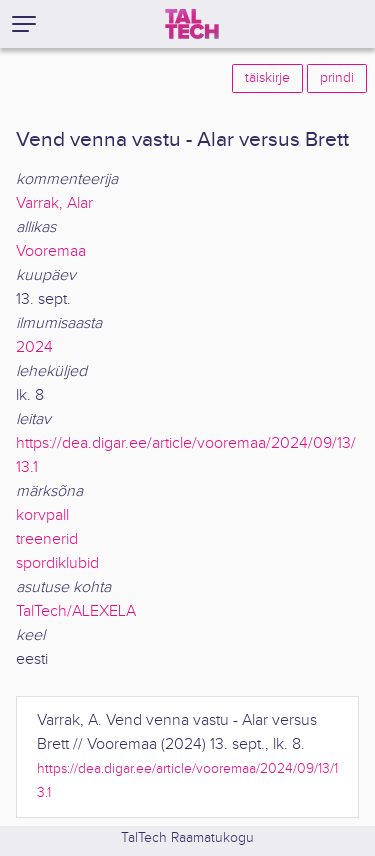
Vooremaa (51, 251)
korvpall (42, 515)
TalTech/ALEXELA (76, 611)
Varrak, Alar (54, 203)
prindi (337, 78)
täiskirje (267, 78)
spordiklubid (57, 563)
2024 (34, 347)
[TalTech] (192, 24)
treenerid (47, 539)
